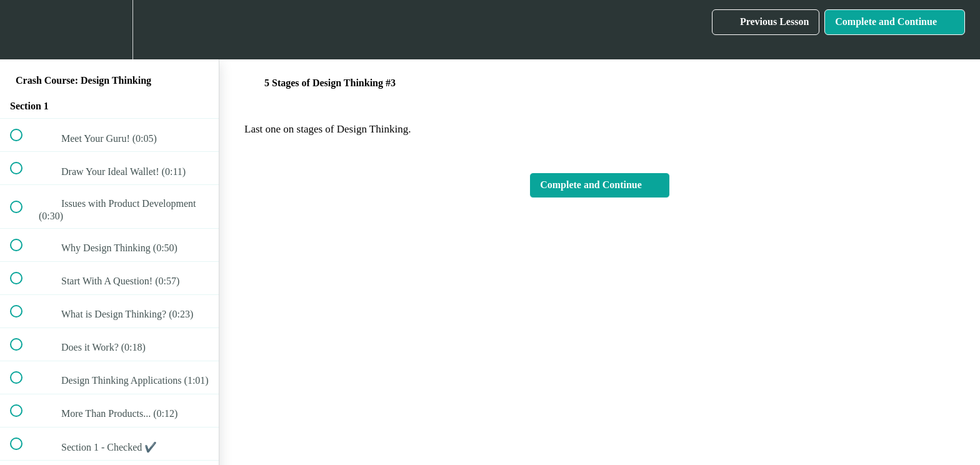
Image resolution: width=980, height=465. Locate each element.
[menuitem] (109, 30)
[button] (23, 30)
